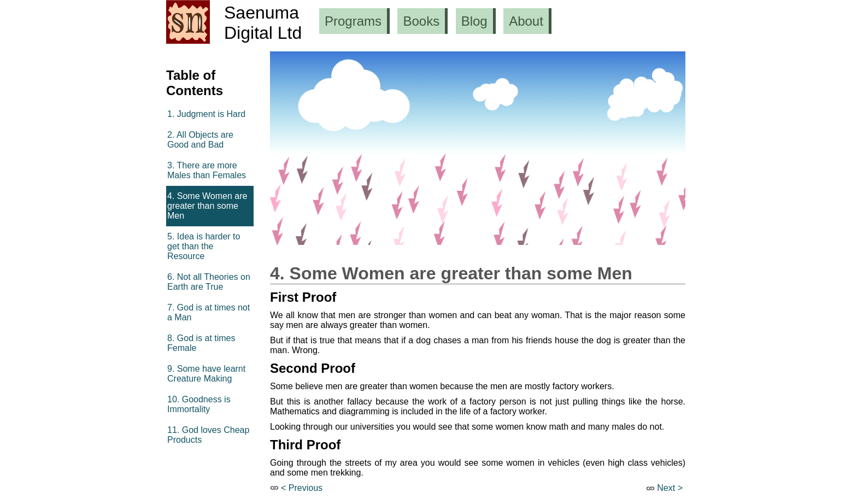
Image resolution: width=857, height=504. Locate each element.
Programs (353, 21)
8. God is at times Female (201, 343)
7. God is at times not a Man (209, 312)
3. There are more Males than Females (207, 170)
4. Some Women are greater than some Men (207, 206)
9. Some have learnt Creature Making (206, 374)
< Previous (302, 488)
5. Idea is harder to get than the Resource (204, 246)
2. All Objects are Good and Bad (200, 140)
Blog (474, 21)
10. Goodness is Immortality (199, 404)
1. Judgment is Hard (206, 114)
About (526, 21)
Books (421, 21)
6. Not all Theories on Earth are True (209, 282)
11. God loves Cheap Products (208, 435)
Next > (670, 488)
